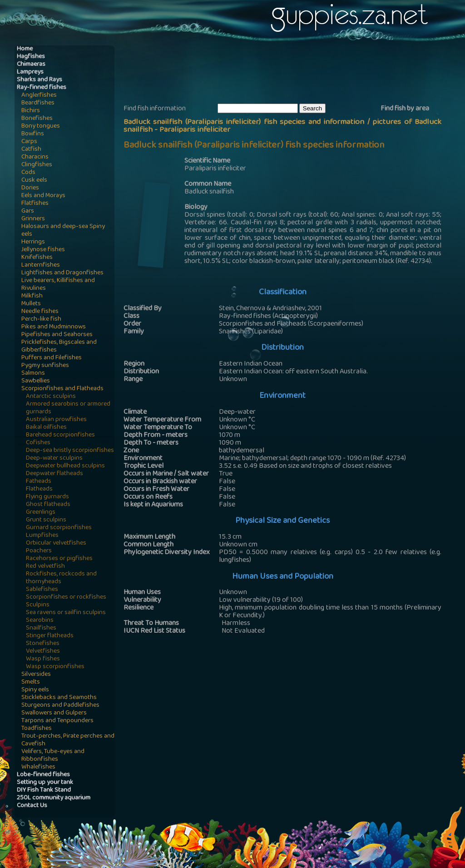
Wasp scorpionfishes (55, 667)
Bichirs (31, 111)
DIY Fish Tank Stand (44, 791)
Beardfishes (38, 103)
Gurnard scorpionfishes (59, 528)
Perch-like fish (41, 320)
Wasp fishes (43, 659)
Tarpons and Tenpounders (57, 721)
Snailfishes (41, 628)
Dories (30, 188)
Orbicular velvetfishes (56, 543)
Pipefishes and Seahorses (57, 335)
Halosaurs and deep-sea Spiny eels (63, 231)
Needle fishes (40, 312)
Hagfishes (31, 57)
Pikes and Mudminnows (54, 327)
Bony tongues (41, 126)
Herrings (33, 242)
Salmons (33, 374)
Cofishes (38, 443)
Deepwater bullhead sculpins (65, 466)
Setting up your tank (45, 783)
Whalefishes (38, 767)
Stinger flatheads (50, 636)
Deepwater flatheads (54, 474)
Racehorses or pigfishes (59, 559)
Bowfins (33, 134)
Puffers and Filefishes (52, 358)
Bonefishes (37, 119)
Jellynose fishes (43, 250)
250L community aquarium (54, 798)
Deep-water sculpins (54, 459)
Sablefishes (42, 590)
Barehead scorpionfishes (60, 435)
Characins (35, 157)
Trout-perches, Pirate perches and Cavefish (68, 740)
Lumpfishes (42, 536)
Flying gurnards (47, 497)
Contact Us (32, 806)
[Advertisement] (289, 73)
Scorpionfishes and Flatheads (62, 389)
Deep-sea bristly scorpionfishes (70, 451)
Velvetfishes (43, 652)
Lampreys (30, 72)
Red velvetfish (45, 567)
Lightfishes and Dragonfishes (62, 273)
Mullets (31, 304)
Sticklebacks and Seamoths (59, 698)
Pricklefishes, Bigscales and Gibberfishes (59, 347)
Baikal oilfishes (46, 428)
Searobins (40, 621)
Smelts (31, 682)
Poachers (39, 551)
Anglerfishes (39, 96)
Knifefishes (37, 258)
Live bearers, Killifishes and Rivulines (58, 285)
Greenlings (41, 513)
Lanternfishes (41, 265)
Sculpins (38, 605)
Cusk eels (34, 181)
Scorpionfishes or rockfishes (66, 598)
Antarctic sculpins (51, 397)
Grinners (33, 219)
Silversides (36, 675)
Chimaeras (31, 65)
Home (25, 49)
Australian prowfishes (56, 420)
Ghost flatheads (48, 505)
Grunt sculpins (46, 520)
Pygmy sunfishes (45, 366)
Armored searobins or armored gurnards (68, 408)
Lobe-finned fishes (43, 775)
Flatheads (39, 489)
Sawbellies (36, 381)
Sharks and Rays (40, 80)
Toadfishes (37, 729)
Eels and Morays (43, 196)
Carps (29, 142)
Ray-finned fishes (42, 88)
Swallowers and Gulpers (54, 713)
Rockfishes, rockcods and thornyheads (61, 578)
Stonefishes (43, 644)
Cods (28, 173)
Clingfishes (37, 165)
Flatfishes (35, 204)
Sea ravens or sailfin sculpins (66, 613)
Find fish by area (405, 109)
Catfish (31, 150)
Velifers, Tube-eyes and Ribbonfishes (53, 756)
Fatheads (39, 482)
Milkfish (32, 296)
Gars (28, 211)
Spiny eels (35, 690)
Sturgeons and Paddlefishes (60, 706)
